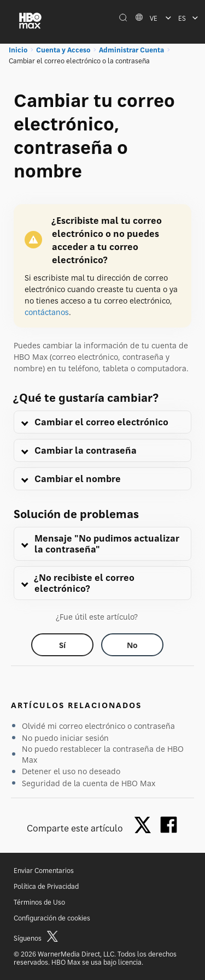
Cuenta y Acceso (63, 50)
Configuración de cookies (52, 918)
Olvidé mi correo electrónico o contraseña (98, 726)
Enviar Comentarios (44, 871)
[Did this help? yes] (62, 645)
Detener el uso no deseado (71, 771)
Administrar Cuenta (131, 50)
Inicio (18, 50)
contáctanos (47, 312)
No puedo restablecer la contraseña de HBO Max (103, 754)
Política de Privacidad (46, 886)
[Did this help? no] (132, 645)
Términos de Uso (39, 902)
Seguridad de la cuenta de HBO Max (89, 783)
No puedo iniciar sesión (65, 738)
